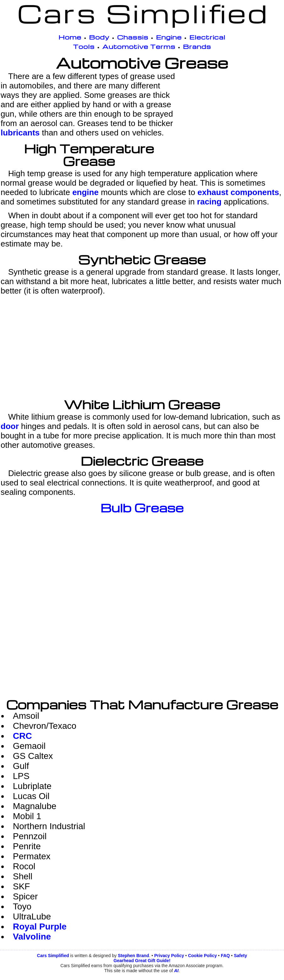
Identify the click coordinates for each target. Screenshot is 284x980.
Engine (169, 37)
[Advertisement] (231, 115)
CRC (22, 736)
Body (99, 37)
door (10, 426)
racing (209, 202)
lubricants (20, 133)
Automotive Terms (139, 46)
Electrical (207, 37)
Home (70, 37)
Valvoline (32, 937)
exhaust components (238, 192)
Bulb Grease (142, 508)
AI (176, 971)
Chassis (133, 37)
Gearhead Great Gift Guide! (142, 961)
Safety (240, 956)
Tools (84, 46)
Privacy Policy (169, 956)
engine (85, 192)
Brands (197, 46)
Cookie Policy (202, 956)
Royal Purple (40, 927)
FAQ (225, 956)
